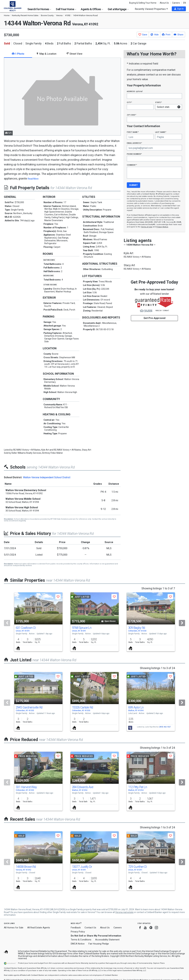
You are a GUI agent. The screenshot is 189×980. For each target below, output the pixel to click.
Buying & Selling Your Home (143, 3)
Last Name (161, 132)
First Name (133, 132)
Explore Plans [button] (159, 963)
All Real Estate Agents (39, 928)
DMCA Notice (78, 944)
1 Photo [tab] (18, 54)
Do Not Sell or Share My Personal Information (96, 936)
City (129, 102)
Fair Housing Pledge (99, 944)
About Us (164, 3)
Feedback (76, 928)
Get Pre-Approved (154, 318)
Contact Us (90, 928)
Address (135, 91)
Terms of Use (147, 227)
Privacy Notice (162, 227)
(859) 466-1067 (165, 727)
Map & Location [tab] (46, 54)
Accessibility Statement (107, 940)
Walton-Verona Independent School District (47, 477)
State (158, 102)
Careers (176, 3)
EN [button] (185, 3)
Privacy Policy (78, 932)
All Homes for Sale (14, 928)
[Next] (182, 623)
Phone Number (134, 154)
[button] (179, 9)
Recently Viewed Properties (151, 9)
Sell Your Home (66, 9)
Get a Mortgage (118, 9)
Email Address (134, 143)
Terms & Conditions (81, 940)
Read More (33, 179)
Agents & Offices (92, 9)
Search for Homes (39, 9)
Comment (132, 165)
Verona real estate (124, 912)
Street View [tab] (74, 54)
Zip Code (132, 115)
